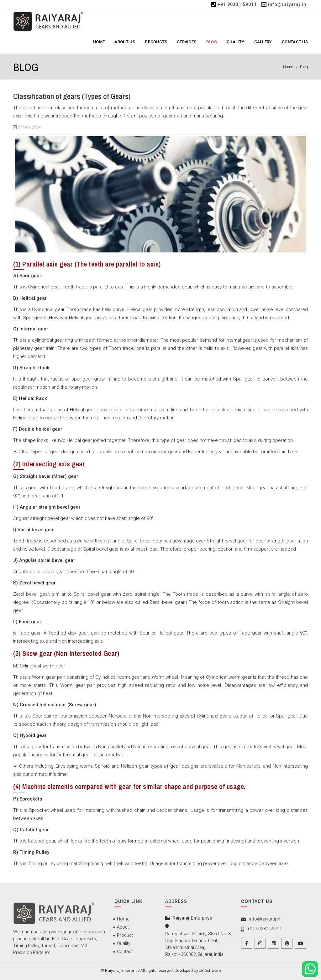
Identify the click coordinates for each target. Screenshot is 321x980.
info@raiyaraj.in (287, 4)
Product (125, 937)
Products (156, 42)
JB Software (210, 970)
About (123, 929)
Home (99, 42)
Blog (212, 42)
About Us (125, 42)
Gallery (263, 42)
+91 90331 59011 (237, 4)
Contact (125, 953)
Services (187, 42)
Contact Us (295, 42)
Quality (235, 42)
